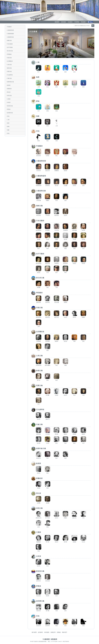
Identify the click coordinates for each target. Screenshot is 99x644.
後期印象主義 (10, 82)
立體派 (9, 99)
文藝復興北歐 (10, 37)
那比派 (9, 92)
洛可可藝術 (10, 47)
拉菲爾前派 (10, 61)
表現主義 (9, 96)
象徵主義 (9, 68)
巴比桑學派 (10, 75)
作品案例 (70, 22)
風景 (8, 123)
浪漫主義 (9, 58)
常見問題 (77, 22)
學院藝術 (9, 54)
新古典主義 (10, 51)
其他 (8, 116)
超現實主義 (10, 113)
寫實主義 (9, 71)
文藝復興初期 (10, 30)
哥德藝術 (9, 27)
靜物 (8, 127)
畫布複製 (64, 22)
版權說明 (53, 632)
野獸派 (9, 109)
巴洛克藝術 (10, 44)
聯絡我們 (64, 632)
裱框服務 (47, 632)
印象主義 (9, 78)
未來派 (9, 102)
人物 (8, 120)
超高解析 (40, 632)
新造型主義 (10, 106)
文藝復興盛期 (10, 34)
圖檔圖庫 (57, 22)
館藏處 (59, 632)
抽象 (8, 130)
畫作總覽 (34, 632)
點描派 (9, 85)
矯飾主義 (9, 40)
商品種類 (83, 22)
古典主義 (9, 65)
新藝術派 (9, 89)
